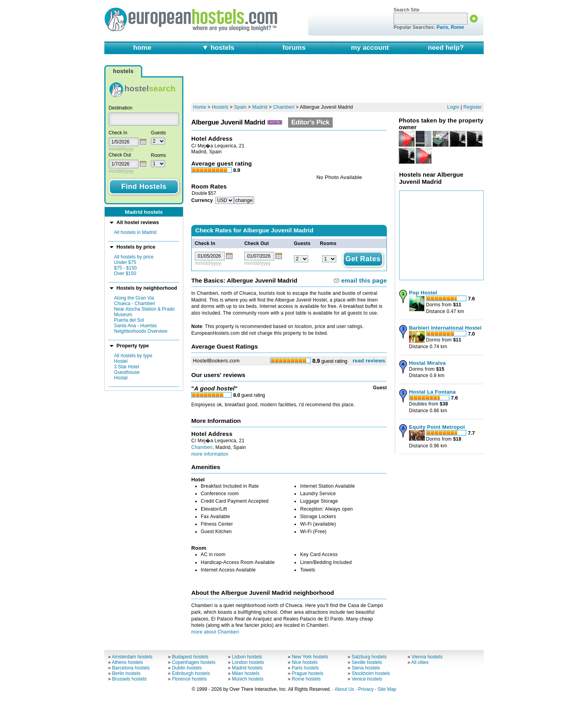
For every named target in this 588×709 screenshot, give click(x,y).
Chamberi (284, 107)
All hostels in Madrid (135, 232)
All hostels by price (134, 257)
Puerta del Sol (129, 320)
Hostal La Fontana (432, 392)
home (142, 47)
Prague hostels (307, 673)
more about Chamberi (215, 632)
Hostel (121, 361)
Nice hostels (304, 662)
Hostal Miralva (427, 363)
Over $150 (125, 273)
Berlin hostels (126, 673)
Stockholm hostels (371, 673)
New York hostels (310, 657)
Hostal (121, 378)
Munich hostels (248, 679)
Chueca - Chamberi (135, 304)
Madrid (260, 107)
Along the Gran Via (134, 298)
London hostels (248, 662)
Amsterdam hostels (132, 657)
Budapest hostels (190, 657)
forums (294, 47)
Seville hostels (367, 662)
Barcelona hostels (131, 668)
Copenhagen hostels (194, 662)
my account (370, 47)
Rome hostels (306, 679)
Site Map (387, 689)
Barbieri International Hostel (445, 328)
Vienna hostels (427, 657)
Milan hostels (246, 673)
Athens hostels (127, 662)
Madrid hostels (247, 668)
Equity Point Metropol (437, 427)
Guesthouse (127, 372)
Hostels (220, 107)
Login (453, 107)
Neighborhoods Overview (141, 331)
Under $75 (125, 262)
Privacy (366, 689)
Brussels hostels (129, 679)
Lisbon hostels (247, 657)
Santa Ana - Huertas (136, 326)
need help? (446, 47)
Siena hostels (366, 668)
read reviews (369, 361)
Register (473, 107)
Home (200, 107)
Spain (240, 107)
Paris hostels (305, 668)
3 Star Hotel (127, 367)
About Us (344, 689)
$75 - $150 (125, 268)
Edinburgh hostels (191, 673)
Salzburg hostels (369, 657)
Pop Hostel (423, 293)
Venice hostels (367, 679)
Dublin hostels (187, 668)
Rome (457, 27)
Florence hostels (189, 679)
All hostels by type (133, 356)
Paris (442, 27)
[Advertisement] (337, 82)
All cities (420, 662)
